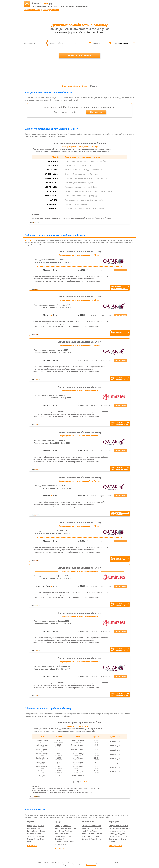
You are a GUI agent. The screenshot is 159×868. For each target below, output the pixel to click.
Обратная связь (91, 865)
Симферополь (60, 842)
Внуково (119, 828)
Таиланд (38, 834)
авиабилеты (60, 4)
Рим (66, 831)
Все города (59, 848)
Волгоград (126, 828)
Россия (30, 826)
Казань (123, 839)
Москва (58, 826)
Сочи (67, 842)
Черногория (32, 836)
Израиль (41, 826)
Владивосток (114, 826)
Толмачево (113, 839)
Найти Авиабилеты (79, 55)
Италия (42, 839)
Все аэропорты (115, 846)
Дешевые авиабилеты (71, 86)
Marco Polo (121, 831)
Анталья (64, 844)
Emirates (85, 839)
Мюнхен (67, 834)
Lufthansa (95, 836)
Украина (30, 839)
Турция (37, 839)
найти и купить (120, 270)
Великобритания (34, 831)
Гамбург (112, 834)
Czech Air (94, 839)
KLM (95, 828)
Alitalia (89, 836)
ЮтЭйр (90, 834)
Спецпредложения (51, 10)
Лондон (58, 828)
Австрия (37, 828)
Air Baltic (96, 834)
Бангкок (62, 831)
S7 (89, 839)
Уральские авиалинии (93, 826)
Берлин (57, 844)
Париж (69, 828)
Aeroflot (85, 828)
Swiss (100, 839)
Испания (31, 828)
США (29, 842)
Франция (31, 834)
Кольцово (113, 831)
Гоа (70, 826)
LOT (83, 826)
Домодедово (120, 834)
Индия (43, 831)
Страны (85, 86)
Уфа (119, 839)
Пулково (112, 828)
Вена (65, 839)
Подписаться (96, 112)
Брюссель (124, 836)
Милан (63, 828)
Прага (61, 834)
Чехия (35, 826)
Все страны (32, 846)
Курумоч (112, 842)
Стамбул (58, 836)
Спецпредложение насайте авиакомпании (120, 288)
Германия (40, 836)
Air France (88, 831)
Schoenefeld (124, 826)
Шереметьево (114, 836)
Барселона (65, 826)
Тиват (72, 842)
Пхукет (64, 836)
